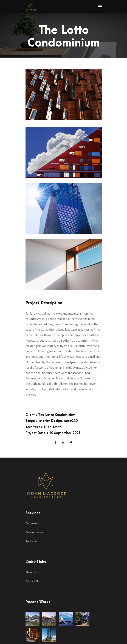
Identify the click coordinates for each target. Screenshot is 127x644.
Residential (32, 541)
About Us (31, 572)
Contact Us (32, 581)
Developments (34, 532)
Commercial (33, 523)
